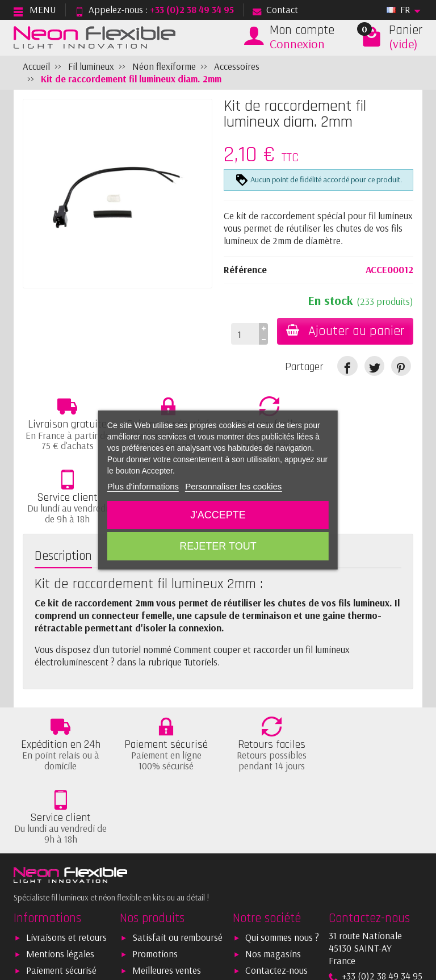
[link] (347, 366)
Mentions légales (60, 820)
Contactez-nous (276, 837)
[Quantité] (244, 334)
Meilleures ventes (167, 837)
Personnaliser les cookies (233, 486)
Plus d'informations (143, 486)
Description (63, 483)
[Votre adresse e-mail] (216, 902)
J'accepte (218, 515)
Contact (275, 9)
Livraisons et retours (66, 804)
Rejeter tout (218, 546)
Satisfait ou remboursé (177, 804)
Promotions (155, 820)
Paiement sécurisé (61, 837)
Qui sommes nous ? (282, 804)
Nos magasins (273, 820)
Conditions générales (68, 853)
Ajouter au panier (345, 331)
